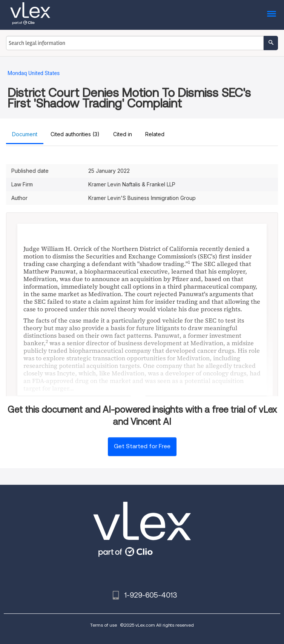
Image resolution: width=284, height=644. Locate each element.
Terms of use (104, 625)
